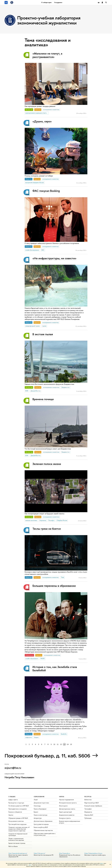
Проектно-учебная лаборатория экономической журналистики (49, 20)
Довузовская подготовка (41, 803)
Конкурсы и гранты (65, 818)
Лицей (36, 800)
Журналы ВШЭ (89, 815)
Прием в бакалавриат (40, 809)
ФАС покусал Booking (46, 191)
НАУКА (62, 797)
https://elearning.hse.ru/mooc (93, 853)
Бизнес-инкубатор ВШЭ (41, 827)
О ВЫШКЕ (12, 797)
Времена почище (43, 399)
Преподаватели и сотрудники (18, 809)
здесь (102, 863)
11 (58, 744)
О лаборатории (46, 2)
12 (61, 744)
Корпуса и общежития (15, 812)
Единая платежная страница (17, 843)
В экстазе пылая (43, 334)
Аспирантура (38, 818)
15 (71, 744)
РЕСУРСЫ (88, 797)
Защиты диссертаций (65, 812)
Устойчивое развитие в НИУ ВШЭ (19, 806)
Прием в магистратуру (41, 815)
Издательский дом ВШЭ (92, 803)
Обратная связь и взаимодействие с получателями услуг (45, 834)
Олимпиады (37, 806)
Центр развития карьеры (41, 824)
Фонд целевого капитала (16, 821)
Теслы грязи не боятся (47, 529)
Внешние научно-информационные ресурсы (70, 822)
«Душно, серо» (42, 121)
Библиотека (88, 800)
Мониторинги (63, 806)
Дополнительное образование (43, 821)
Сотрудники (58, 2)
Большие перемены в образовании (54, 586)
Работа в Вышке (13, 846)
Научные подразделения (66, 800)
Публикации (88, 818)
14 (68, 744)
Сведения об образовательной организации (18, 835)
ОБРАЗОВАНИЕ (39, 797)
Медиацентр (88, 812)
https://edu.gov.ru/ (39, 853)
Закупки (11, 815)
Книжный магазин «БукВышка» (93, 806)
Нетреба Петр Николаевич (19, 777)
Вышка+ (36, 812)
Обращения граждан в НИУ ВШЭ (18, 818)
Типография (88, 809)
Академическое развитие (67, 815)
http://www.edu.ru (65, 853)
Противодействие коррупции (17, 824)
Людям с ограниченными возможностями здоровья (16, 839)
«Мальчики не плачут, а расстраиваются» (47, 55)
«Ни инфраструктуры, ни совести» (54, 258)
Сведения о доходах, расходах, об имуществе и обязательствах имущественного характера (19, 829)
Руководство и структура (16, 803)
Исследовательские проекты (68, 803)
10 (54, 744)
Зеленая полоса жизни (47, 464)
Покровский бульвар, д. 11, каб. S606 (47, 756)
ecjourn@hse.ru (13, 768)
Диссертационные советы (67, 809)
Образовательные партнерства (43, 830)
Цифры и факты (13, 800)
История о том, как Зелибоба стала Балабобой (55, 669)
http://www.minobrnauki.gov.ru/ (18, 853)
